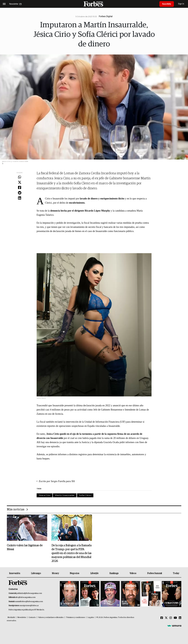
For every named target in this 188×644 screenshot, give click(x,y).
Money (55, 573)
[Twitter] (166, 618)
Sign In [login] (181, 4)
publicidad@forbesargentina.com (29, 593)
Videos (133, 573)
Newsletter (22, 617)
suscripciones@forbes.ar (29, 606)
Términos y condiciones (76, 617)
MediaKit (11, 617)
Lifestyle (94, 573)
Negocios (75, 573)
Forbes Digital (106, 16)
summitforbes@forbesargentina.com (29, 602)
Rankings (114, 573)
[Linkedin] (180, 618)
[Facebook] (162, 618)
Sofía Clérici (85, 495)
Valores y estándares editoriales (51, 617)
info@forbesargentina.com (25, 597)
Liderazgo (36, 573)
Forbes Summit (155, 573)
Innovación (15, 573)
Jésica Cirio (45, 495)
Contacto (32, 617)
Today (176, 573)
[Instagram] (171, 618)
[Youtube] (175, 618)
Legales (91, 617)
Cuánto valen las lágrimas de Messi (25, 547)
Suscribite (167, 4)
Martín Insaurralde (65, 495)
